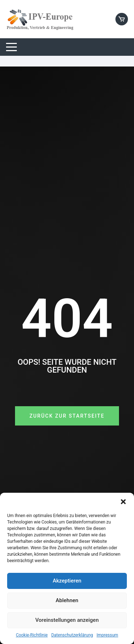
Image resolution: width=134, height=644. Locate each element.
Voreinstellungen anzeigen (67, 620)
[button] (123, 502)
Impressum (107, 635)
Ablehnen (67, 600)
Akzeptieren (67, 581)
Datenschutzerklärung (72, 635)
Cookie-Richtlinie (32, 635)
